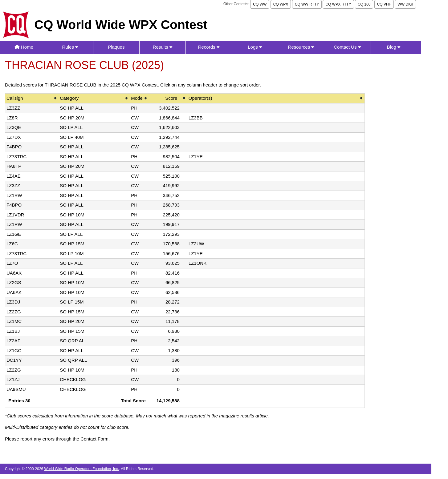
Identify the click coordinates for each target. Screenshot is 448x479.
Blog (394, 47)
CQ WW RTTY (307, 4)
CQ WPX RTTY (338, 4)
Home (24, 47)
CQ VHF (384, 4)
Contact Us (347, 47)
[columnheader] (32, 99)
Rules (70, 47)
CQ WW (260, 4)
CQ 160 (364, 4)
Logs (255, 47)
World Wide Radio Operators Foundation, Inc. (82, 469)
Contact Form (94, 439)
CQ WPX (281, 4)
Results (163, 47)
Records (209, 47)
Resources (301, 47)
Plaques (116, 47)
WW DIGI (405, 4)
